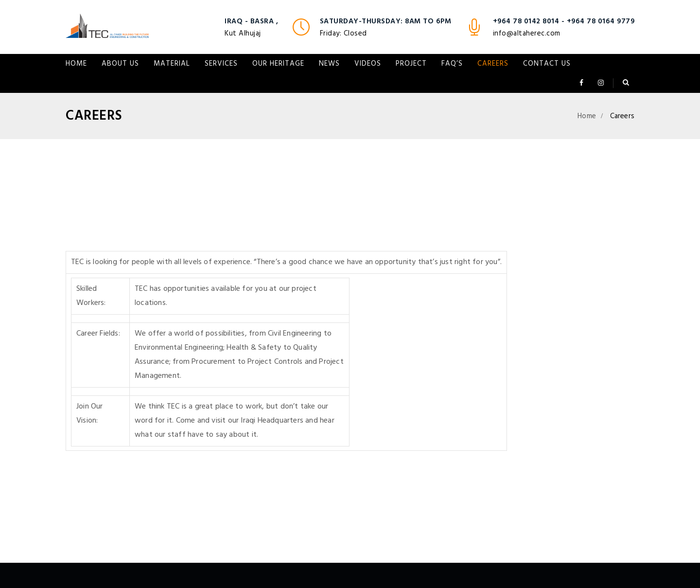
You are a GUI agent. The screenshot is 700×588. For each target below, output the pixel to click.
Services (221, 64)
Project (411, 64)
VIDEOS (368, 64)
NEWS (329, 64)
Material (172, 64)
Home (76, 64)
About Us (120, 64)
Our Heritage (278, 64)
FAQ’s (452, 64)
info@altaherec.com (527, 34)
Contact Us (547, 64)
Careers (493, 64)
